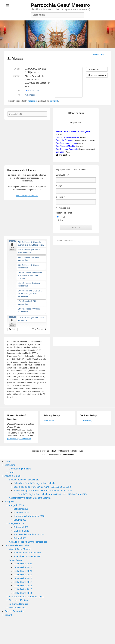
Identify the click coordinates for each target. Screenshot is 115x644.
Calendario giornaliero (20, 469)
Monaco (80, 143)
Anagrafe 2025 (16, 523)
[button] (97, 75)
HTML (63, 217)
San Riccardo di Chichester (68, 137)
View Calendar (39, 329)
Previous (95, 55)
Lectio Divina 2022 (23, 564)
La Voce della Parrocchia (17, 545)
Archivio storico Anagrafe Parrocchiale (28, 542)
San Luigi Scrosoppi (65, 140)
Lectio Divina (15, 560)
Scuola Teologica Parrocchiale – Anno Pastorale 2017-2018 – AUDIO (52, 494)
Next (104, 55)
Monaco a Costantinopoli (87, 149)
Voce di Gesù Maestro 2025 (27, 556)
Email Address (63, 175)
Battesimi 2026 (21, 509)
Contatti (8, 615)
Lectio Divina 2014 (23, 593)
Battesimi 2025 (21, 527)
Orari (11, 472)
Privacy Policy (49, 420)
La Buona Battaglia (18, 604)
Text (62, 220)
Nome (59, 186)
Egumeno (80, 146)
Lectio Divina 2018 (23, 578)
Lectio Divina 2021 (23, 567)
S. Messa (30, 95)
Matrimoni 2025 (21, 531)
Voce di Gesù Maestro (20, 549)
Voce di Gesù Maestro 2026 (27, 553)
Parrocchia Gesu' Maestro (60, 5)
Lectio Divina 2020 (23, 571)
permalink (54, 101)
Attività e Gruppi (13, 476)
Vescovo (83, 137)
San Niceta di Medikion (66, 146)
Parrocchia (32, 91)
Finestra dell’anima (18, 600)
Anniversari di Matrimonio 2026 (29, 516)
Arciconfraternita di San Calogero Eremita (30, 498)
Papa (68, 152)
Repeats (35, 72)
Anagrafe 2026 (16, 505)
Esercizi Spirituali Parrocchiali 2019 (27, 597)
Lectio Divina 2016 (23, 586)
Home (7, 461)
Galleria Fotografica (14, 611)
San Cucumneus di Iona (66, 143)
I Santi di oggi (76, 113)
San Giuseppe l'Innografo (67, 149)
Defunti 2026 (20, 520)
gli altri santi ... (63, 155)
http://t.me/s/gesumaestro (27, 196)
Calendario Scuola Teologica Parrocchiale (34, 483)
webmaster (32, 101)
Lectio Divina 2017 (23, 582)
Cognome (61, 197)
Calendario (10, 465)
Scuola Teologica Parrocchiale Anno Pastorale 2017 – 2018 (43, 490)
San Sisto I (61, 152)
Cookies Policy (86, 420)
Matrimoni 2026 (21, 512)
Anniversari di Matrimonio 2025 (29, 534)
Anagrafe (9, 501)
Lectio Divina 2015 (23, 589)
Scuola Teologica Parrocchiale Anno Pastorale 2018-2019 (42, 487)
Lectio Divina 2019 (23, 575)
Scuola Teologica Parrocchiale (24, 480)
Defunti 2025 (20, 538)
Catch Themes (68, 455)
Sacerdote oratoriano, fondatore (84, 140)
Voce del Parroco (18, 608)
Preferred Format (64, 213)
